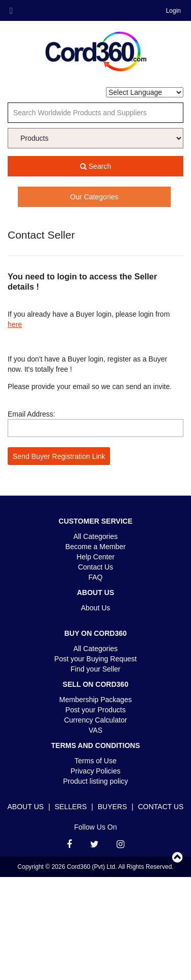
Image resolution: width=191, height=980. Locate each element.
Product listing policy (96, 781)
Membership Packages (95, 700)
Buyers (113, 807)
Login (173, 11)
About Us (96, 608)
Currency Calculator (96, 720)
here (15, 324)
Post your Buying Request (96, 659)
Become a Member (95, 547)
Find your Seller (95, 669)
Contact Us (95, 567)
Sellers (71, 807)
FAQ (95, 577)
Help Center (95, 557)
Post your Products (95, 710)
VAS (95, 730)
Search (95, 166)
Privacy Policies (95, 771)
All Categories (95, 536)
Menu (11, 11)
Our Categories (94, 197)
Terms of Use (95, 761)
